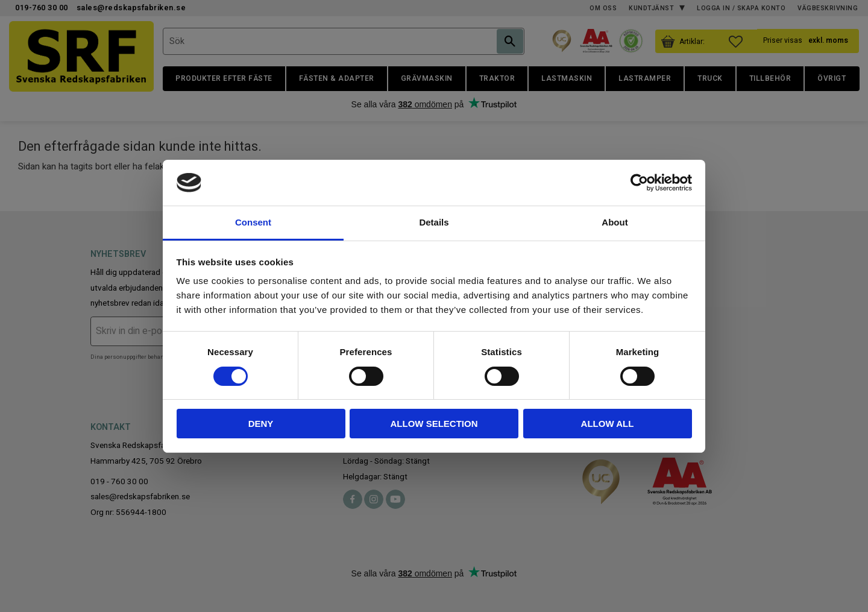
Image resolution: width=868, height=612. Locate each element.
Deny (261, 424)
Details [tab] (434, 222)
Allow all (608, 424)
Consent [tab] (253, 222)
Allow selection (434, 424)
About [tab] (615, 222)
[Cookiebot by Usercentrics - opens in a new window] (639, 183)
